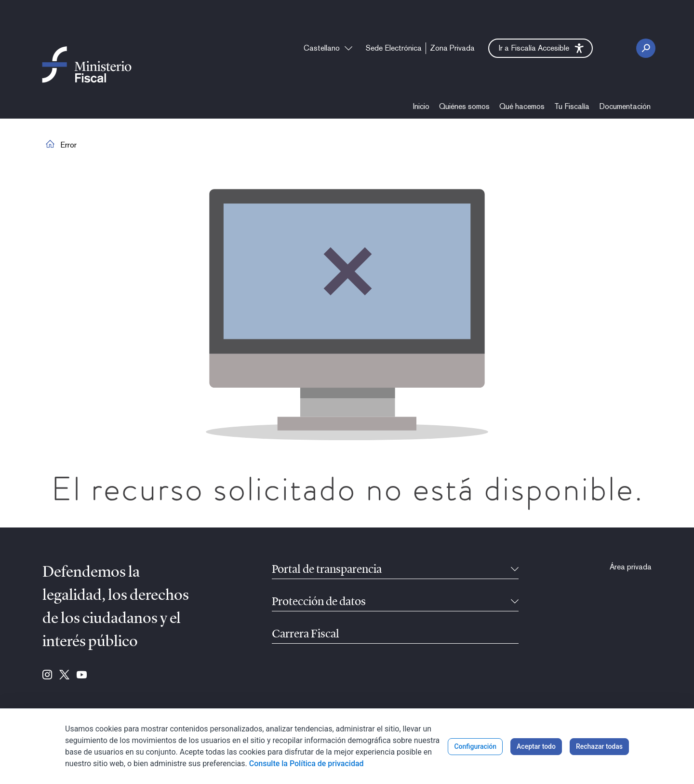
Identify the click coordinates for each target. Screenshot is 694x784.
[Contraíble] (515, 570)
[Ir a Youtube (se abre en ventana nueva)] (82, 676)
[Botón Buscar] (646, 48)
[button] (541, 48)
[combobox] (328, 48)
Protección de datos (319, 602)
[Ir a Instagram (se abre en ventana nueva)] (47, 676)
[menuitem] (394, 48)
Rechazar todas (599, 746)
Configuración (475, 746)
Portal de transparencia (327, 570)
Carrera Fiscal (306, 635)
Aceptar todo (536, 746)
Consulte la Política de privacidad (307, 764)
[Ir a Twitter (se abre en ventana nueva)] (64, 676)
